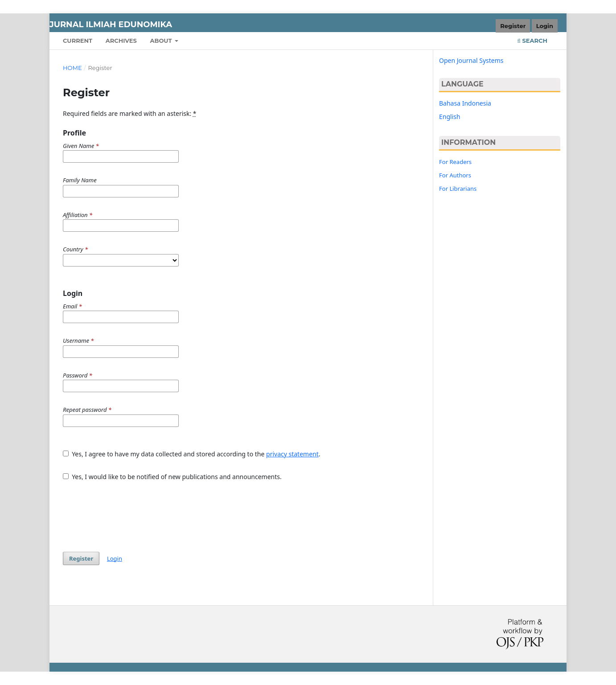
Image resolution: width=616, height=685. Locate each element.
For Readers (455, 162)
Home (72, 68)
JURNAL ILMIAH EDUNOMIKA (111, 25)
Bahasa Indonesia (465, 103)
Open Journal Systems (471, 60)
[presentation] (131, 512)
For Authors (455, 175)
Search (532, 41)
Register (513, 26)
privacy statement (292, 454)
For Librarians (458, 189)
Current (78, 41)
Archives (121, 41)
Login (545, 26)
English (450, 117)
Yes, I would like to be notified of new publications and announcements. (172, 477)
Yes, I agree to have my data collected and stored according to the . (192, 454)
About (162, 41)
